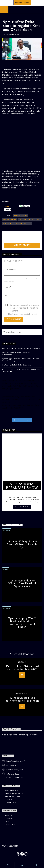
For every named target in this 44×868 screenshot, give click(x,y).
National (7, 531)
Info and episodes (22, 507)
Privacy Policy (10, 824)
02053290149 (11, 765)
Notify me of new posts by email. (23, 314)
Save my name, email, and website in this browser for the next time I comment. (24, 305)
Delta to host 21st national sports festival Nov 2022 (23, 668)
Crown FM (13, 846)
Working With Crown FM (14, 793)
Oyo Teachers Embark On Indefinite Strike (17, 365)
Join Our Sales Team (13, 796)
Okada (19, 223)
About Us (8, 815)
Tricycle (28, 223)
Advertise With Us (11, 790)
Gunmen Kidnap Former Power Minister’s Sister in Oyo (21, 348)
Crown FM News (10, 220)
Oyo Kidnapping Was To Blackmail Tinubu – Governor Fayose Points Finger (21, 360)
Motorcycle (9, 223)
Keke (39, 220)
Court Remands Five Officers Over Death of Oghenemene (17, 353)
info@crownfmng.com (15, 770)
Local (6, 570)
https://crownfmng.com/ (15, 761)
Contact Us (9, 799)
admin (7, 237)
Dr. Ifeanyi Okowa (27, 220)
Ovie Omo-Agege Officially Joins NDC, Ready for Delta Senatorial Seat (21, 370)
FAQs (7, 821)
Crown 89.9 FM (20, 216)
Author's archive (22, 245)
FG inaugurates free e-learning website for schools (22, 699)
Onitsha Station (22, 3)
